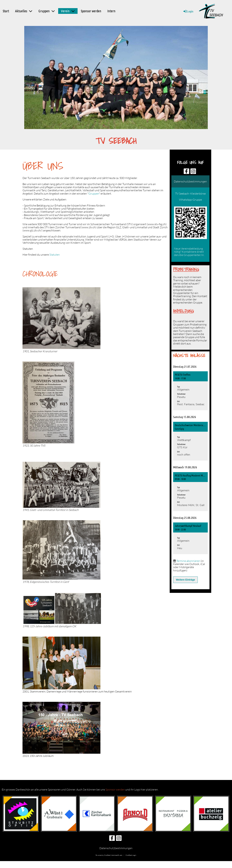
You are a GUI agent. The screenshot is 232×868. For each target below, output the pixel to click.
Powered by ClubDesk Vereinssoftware (109, 855)
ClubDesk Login (131, 855)
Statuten (55, 255)
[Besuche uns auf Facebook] (186, 172)
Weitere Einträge (185, 580)
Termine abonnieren (188, 561)
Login (188, 11)
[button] (190, 391)
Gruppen (47, 11)
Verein (68, 11)
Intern (111, 11)
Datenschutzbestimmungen (190, 181)
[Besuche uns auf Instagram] (193, 172)
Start (6, 11)
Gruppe (198, 302)
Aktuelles (24, 11)
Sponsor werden (91, 11)
